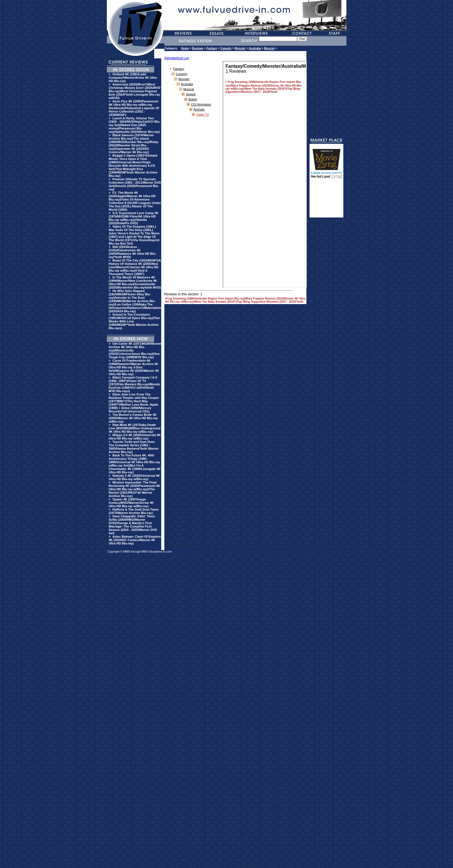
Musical (269, 48)
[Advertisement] (326, 201)
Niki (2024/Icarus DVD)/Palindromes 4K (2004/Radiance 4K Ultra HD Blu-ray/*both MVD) (133, 252)
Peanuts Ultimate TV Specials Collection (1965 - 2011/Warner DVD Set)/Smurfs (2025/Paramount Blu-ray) (135, 184)
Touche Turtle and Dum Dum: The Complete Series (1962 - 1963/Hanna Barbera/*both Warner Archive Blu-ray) (134, 447)
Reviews (198, 48)
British (193, 99)
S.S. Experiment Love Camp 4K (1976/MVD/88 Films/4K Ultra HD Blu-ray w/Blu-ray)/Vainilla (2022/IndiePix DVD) (134, 218)
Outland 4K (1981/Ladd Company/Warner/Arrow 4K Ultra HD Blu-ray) (133, 78)
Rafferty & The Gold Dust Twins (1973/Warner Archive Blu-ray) (134, 511)
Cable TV (203, 115)
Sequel (191, 94)
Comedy (226, 48)
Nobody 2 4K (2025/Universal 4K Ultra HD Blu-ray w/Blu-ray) (134, 477)
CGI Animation (201, 104)
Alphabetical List (177, 58)
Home (185, 48)
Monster (240, 48)
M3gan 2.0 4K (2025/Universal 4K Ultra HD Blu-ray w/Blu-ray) (135, 437)
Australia (255, 48)
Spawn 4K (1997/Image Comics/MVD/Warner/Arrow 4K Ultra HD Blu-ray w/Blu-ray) (131, 503)
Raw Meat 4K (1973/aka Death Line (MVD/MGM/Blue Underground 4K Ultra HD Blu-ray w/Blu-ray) (135, 428)
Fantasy (212, 48)
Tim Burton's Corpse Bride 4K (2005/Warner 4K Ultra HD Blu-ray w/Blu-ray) (133, 418)
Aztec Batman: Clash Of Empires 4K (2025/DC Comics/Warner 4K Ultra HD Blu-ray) (135, 540)
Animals (199, 109)
